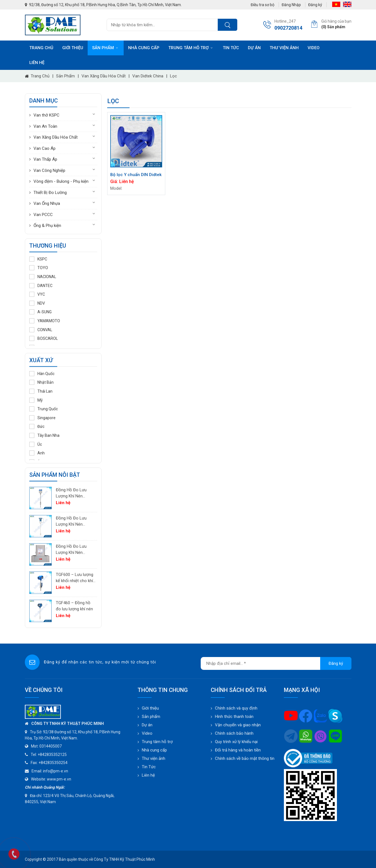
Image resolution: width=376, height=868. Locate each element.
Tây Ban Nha (44, 435)
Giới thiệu (73, 48)
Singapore (42, 418)
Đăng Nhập (291, 5)
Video (314, 48)
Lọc (173, 76)
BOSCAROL (44, 338)
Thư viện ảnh (284, 48)
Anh (37, 453)
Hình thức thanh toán (234, 717)
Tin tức (231, 48)
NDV (37, 303)
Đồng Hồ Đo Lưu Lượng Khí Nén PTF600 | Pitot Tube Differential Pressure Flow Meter (75, 522)
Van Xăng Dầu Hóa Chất (104, 76)
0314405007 (51, 746)
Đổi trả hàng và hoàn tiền (238, 750)
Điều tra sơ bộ (263, 5)
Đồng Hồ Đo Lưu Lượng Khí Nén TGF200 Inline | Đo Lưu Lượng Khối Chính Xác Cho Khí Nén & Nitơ (73, 550)
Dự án (254, 48)
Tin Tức (149, 767)
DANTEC (41, 286)
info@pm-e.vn (56, 771)
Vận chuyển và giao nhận (238, 725)
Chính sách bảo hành (234, 733)
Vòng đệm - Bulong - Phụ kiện (61, 181)
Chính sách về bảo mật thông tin (245, 758)
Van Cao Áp (45, 148)
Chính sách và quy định (236, 708)
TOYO (39, 268)
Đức (37, 426)
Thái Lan (41, 391)
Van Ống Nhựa (47, 203)
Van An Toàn (45, 126)
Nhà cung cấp (144, 48)
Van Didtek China (148, 76)
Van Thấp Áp (45, 159)
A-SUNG (40, 312)
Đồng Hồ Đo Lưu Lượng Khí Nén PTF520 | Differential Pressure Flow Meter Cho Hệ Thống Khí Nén (75, 493)
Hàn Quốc (42, 374)
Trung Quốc (44, 409)
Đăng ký (315, 5)
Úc (36, 444)
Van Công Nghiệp (49, 170)
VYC (37, 294)
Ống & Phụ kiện (47, 226)
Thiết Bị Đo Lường (50, 193)
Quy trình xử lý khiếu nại (236, 742)
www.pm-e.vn (59, 779)
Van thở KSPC (46, 115)
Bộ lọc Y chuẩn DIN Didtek (136, 175)
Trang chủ (41, 48)
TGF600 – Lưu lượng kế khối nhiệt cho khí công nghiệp (75, 578)
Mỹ (36, 400)
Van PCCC (43, 215)
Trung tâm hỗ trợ (191, 48)
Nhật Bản (41, 382)
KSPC (38, 259)
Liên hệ (37, 63)
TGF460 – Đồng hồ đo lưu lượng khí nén (74, 606)
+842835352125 (52, 755)
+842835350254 (53, 763)
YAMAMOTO (45, 321)
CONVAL (41, 330)
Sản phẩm (106, 48)
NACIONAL (43, 277)
